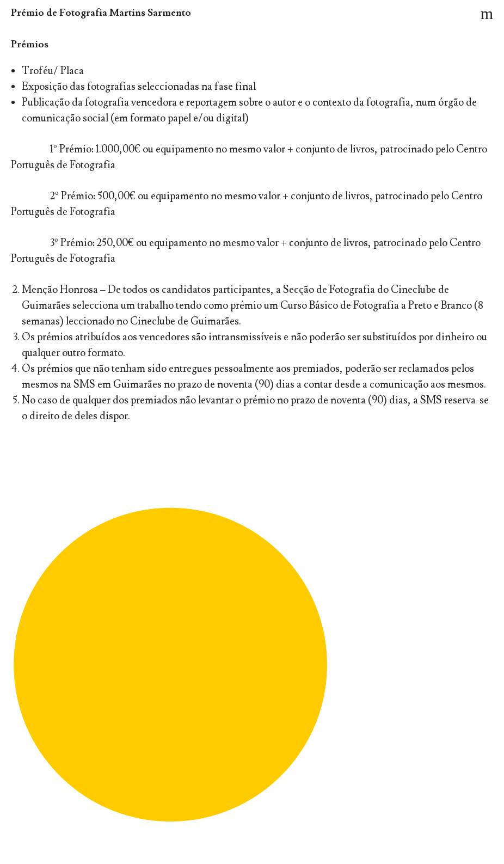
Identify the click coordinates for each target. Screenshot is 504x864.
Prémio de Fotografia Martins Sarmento (101, 13)
